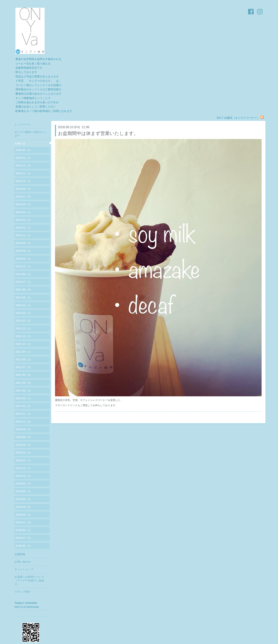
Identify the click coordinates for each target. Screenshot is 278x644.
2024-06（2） (24, 204)
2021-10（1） (24, 344)
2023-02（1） (24, 259)
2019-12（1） (24, 468)
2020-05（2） (24, 445)
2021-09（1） (24, 352)
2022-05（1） (24, 297)
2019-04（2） (24, 507)
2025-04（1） (24, 150)
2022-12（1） (24, 266)
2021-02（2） (24, 406)
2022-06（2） (24, 290)
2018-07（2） (24, 538)
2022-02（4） (24, 321)
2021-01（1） (24, 414)
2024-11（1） (24, 173)
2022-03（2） (24, 313)
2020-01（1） (24, 460)
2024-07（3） (24, 197)
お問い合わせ (23, 562)
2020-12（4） (24, 422)
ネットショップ (24, 569)
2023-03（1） (24, 251)
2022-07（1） (24, 282)
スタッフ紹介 (23, 591)
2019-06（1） (24, 499)
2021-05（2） (24, 383)
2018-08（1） (24, 530)
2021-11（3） (24, 336)
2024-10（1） (24, 181)
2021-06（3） (24, 375)
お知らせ (20, 143)
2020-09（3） (24, 429)
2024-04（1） (24, 212)
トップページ (23, 125)
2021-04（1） (24, 391)
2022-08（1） (24, 274)
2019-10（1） (24, 476)
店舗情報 (20, 554)
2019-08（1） (24, 491)
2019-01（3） (24, 522)
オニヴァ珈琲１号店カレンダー (31, 134)
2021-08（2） (24, 359)
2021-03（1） (24, 398)
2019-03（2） (24, 515)
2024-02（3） (24, 220)
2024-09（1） (24, 189)
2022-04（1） (24, 305)
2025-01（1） (24, 158)
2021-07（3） (24, 367)
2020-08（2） (24, 437)
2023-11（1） (24, 235)
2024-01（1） (24, 228)
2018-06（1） (24, 546)
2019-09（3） (24, 484)
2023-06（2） (24, 243)
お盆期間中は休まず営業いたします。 (98, 133)
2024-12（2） (24, 165)
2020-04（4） (24, 452)
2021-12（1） (24, 328)
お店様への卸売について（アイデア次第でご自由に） (29, 580)
